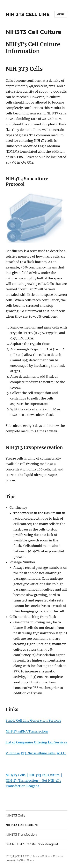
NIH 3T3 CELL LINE (28, 14)
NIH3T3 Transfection (21, 835)
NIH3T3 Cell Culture (22, 825)
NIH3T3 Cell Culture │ (46, 775)
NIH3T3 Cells (15, 815)
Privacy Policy (41, 856)
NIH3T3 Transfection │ (24, 780)
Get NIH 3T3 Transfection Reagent (32, 844)
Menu (61, 14)
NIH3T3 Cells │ (17, 775)
